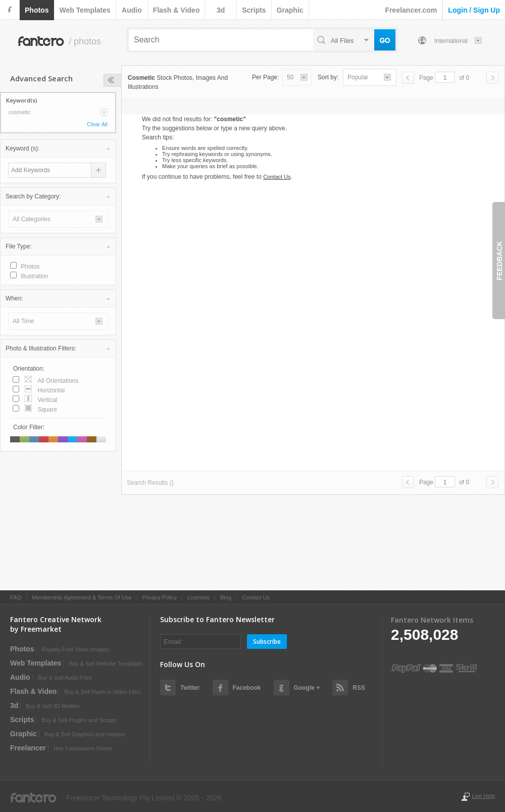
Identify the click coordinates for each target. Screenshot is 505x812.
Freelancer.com (411, 10)
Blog (226, 597)
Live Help (483, 796)
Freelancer (28, 748)
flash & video (176, 10)
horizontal (51, 390)
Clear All (97, 124)
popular (358, 77)
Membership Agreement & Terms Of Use (82, 597)
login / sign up (474, 10)
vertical (47, 400)
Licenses (198, 597)
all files (342, 41)
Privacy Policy (160, 597)
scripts (254, 10)
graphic (290, 10)
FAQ (16, 597)
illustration (35, 276)
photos (37, 10)
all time (23, 321)
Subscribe (267, 642)
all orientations (58, 381)
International (451, 41)
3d (221, 10)
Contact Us (277, 177)
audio (132, 10)
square (47, 410)
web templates (85, 10)
